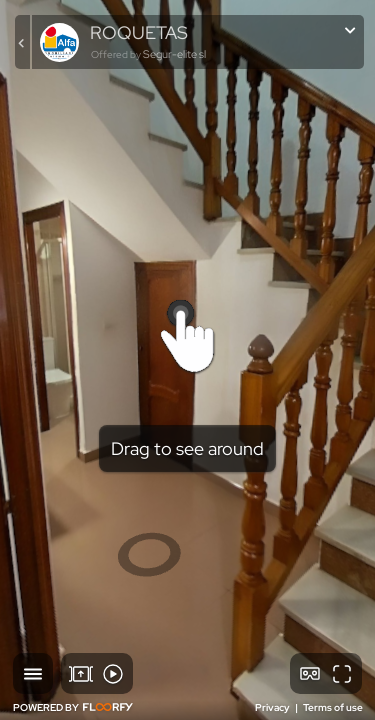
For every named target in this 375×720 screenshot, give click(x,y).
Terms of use (333, 707)
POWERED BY (73, 707)
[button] (33, 673)
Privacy (273, 707)
